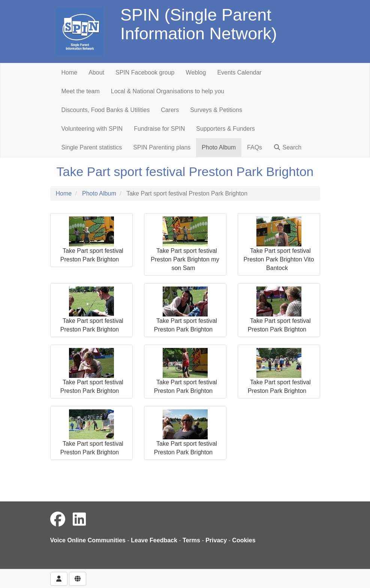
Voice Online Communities (88, 540)
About (96, 72)
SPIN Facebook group (145, 72)
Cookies (244, 540)
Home (70, 72)
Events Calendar (239, 72)
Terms (191, 540)
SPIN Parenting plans (162, 147)
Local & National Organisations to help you (168, 91)
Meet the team (81, 91)
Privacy (216, 540)
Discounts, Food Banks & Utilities (106, 110)
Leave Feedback (154, 540)
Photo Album (219, 147)
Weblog (196, 72)
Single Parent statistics (92, 147)
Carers (170, 110)
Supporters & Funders (225, 129)
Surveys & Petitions (216, 110)
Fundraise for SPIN (159, 129)
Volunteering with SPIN (92, 129)
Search (287, 147)
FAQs (255, 147)
